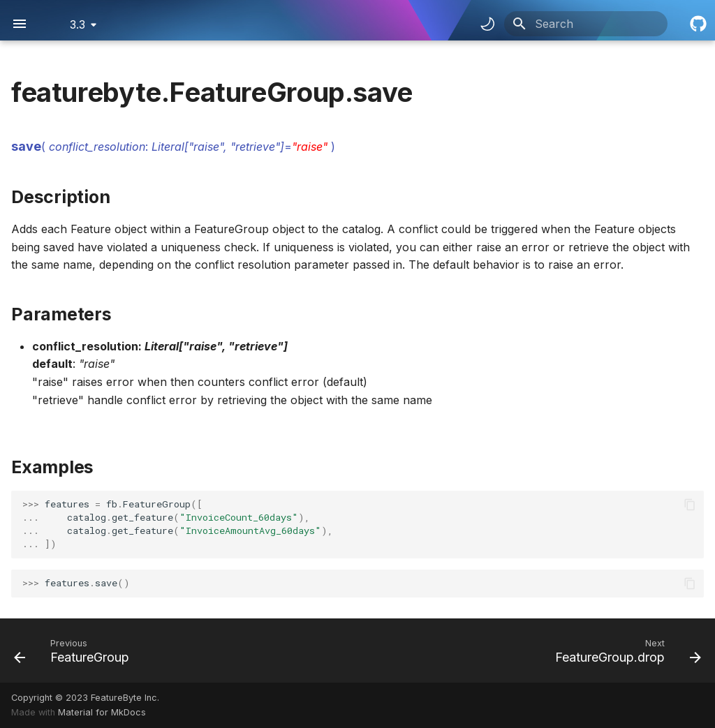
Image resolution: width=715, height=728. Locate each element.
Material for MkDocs (102, 712)
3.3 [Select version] (78, 24)
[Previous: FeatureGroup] (75, 651)
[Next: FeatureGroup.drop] (625, 651)
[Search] (586, 24)
